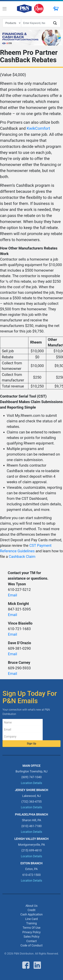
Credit (32, 910)
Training (32, 923)
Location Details (31, 783)
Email (12, 595)
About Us (32, 906)
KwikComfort (38, 128)
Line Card (32, 919)
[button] (55, 9)
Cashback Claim (22, 557)
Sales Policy (31, 937)
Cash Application (32, 914)
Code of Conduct (32, 945)
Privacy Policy (31, 932)
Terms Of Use (31, 928)
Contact (32, 941)
